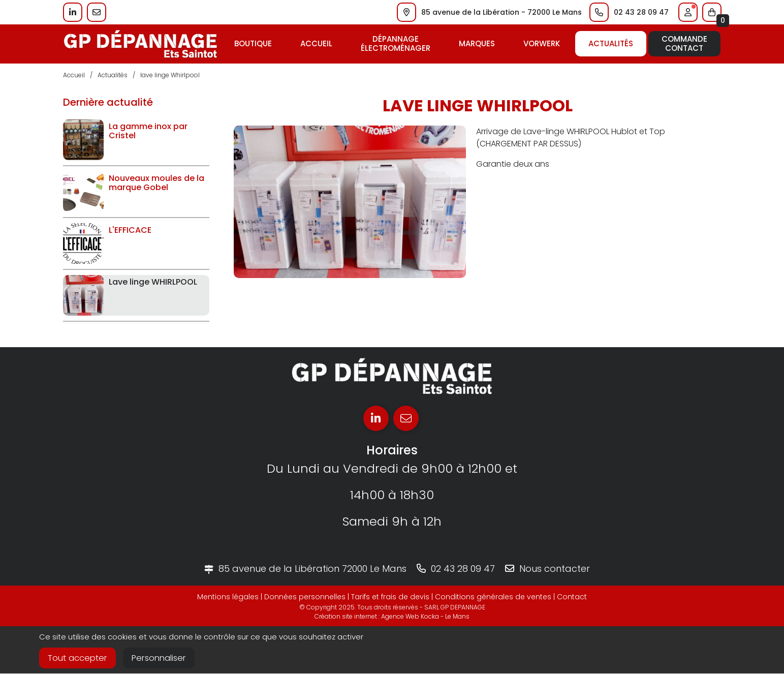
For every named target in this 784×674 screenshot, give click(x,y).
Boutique (253, 43)
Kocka (430, 616)
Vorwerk (542, 43)
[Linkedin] (376, 418)
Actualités (611, 43)
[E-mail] (406, 418)
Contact (572, 597)
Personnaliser (163, 658)
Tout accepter (79, 658)
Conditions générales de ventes (493, 597)
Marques (477, 43)
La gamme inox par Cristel (148, 131)
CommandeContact (684, 43)
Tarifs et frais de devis (390, 597)
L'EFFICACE (130, 230)
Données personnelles (305, 597)
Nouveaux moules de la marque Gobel (156, 183)
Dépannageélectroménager (396, 43)
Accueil (316, 43)
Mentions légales (228, 597)
